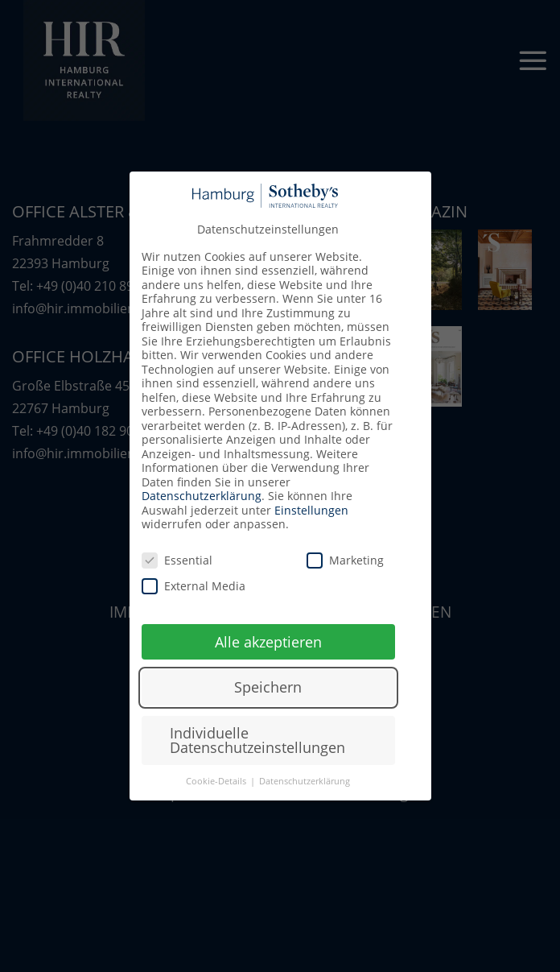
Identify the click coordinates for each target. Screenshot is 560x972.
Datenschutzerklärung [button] (305, 781)
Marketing (345, 560)
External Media (194, 586)
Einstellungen (311, 510)
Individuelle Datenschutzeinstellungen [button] (257, 740)
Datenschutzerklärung (202, 496)
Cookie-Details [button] (217, 781)
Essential (177, 560)
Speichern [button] (268, 687)
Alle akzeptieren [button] (268, 642)
